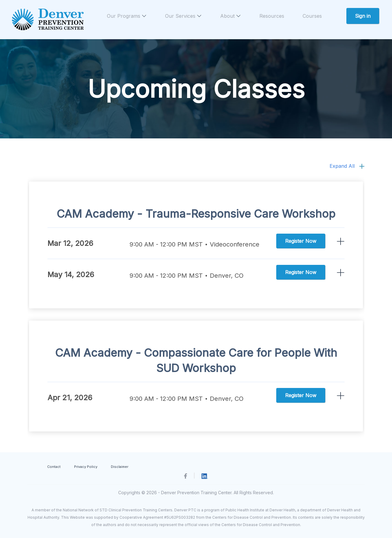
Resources (272, 16)
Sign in (363, 16)
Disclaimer (120, 467)
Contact (54, 467)
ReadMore (341, 241)
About (231, 16)
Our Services (183, 16)
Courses (312, 16)
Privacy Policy (86, 467)
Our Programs (127, 16)
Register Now (301, 241)
